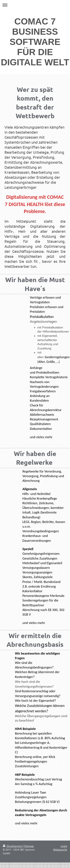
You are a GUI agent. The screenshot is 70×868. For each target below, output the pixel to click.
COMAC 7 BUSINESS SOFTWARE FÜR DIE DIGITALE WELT (35, 42)
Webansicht (60, 849)
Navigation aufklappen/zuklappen (35, 5)
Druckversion (13, 846)
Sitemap (29, 846)
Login (64, 846)
